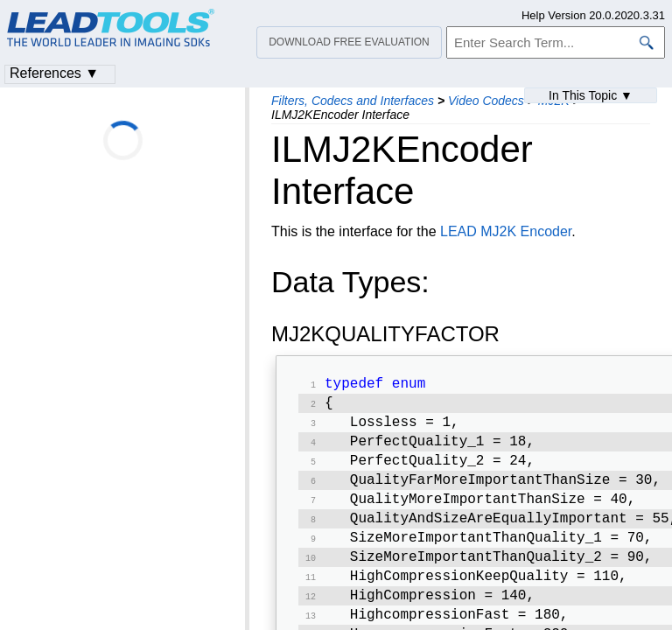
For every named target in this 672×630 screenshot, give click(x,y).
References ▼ (54, 73)
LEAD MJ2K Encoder (506, 231)
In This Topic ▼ (591, 95)
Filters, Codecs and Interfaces (353, 101)
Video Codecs (486, 101)
